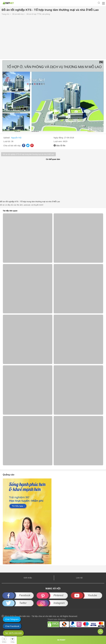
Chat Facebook (12, 626)
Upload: (7, 138)
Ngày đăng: (59, 138)
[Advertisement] (53, 38)
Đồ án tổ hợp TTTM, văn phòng (38, 14)
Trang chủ (5, 14)
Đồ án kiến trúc (18, 14)
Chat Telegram (12, 619)
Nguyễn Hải (16, 138)
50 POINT (61, 640)
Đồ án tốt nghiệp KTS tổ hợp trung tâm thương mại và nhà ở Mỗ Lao (28, 154)
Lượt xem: (58, 141)
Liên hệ (79, 578)
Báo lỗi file (61, 146)
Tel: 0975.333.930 (13, 633)
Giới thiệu (28, 578)
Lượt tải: (7, 141)
